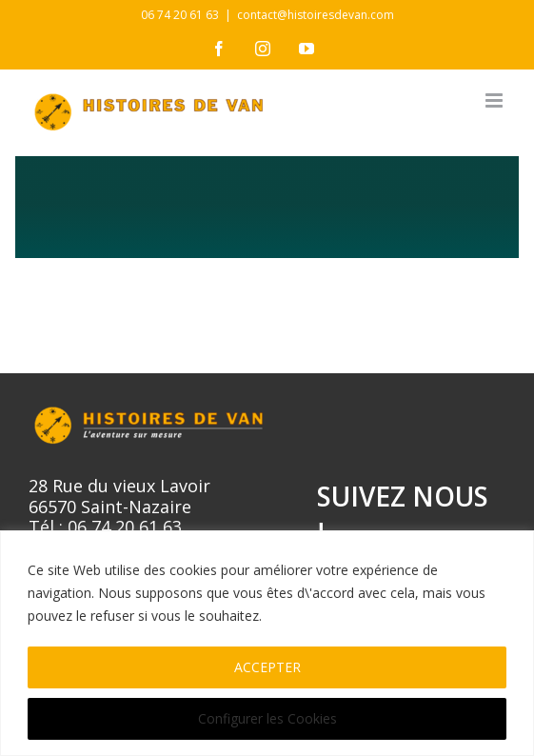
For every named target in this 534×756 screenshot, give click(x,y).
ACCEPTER (267, 667)
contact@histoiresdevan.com (316, 15)
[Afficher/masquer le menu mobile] (495, 100)
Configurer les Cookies (267, 718)
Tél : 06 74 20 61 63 (105, 527)
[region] (267, 643)
